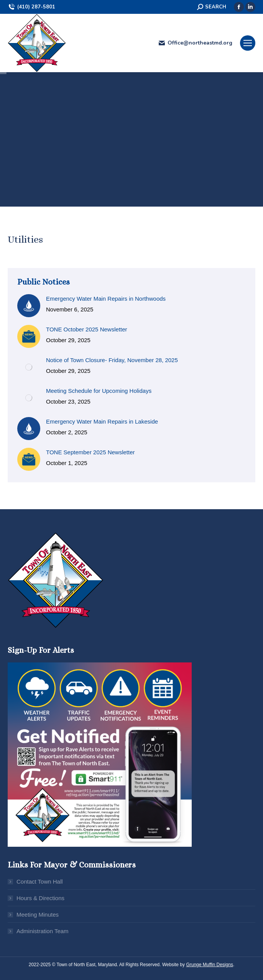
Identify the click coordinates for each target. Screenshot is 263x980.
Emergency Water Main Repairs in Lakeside (102, 421)
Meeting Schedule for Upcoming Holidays (99, 391)
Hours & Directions (40, 898)
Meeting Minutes (38, 915)
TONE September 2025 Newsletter (90, 452)
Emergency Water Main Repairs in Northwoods (106, 299)
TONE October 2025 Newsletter (86, 329)
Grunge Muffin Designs (210, 965)
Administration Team (43, 931)
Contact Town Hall (40, 882)
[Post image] (29, 306)
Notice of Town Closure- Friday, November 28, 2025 (112, 360)
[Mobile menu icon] (248, 43)
